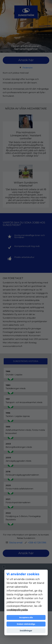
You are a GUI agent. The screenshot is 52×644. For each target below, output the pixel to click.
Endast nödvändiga (26, 624)
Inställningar (26, 631)
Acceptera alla (26, 617)
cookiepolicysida (17, 610)
